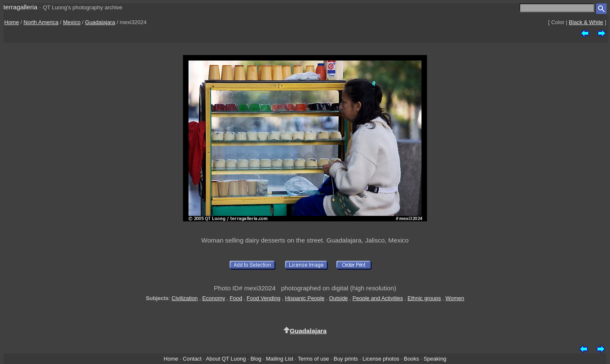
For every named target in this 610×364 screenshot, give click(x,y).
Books (411, 359)
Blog (256, 359)
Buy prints (346, 359)
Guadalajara (100, 22)
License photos (381, 359)
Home (12, 22)
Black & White (586, 22)
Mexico (72, 22)
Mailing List (280, 359)
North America (41, 22)
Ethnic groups (424, 298)
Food (236, 298)
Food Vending (263, 298)
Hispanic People (305, 298)
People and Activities (378, 298)
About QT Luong (226, 359)
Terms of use (313, 359)
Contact (192, 359)
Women (455, 298)
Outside (338, 298)
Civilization (185, 298)
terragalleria (20, 7)
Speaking (435, 359)
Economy (214, 298)
